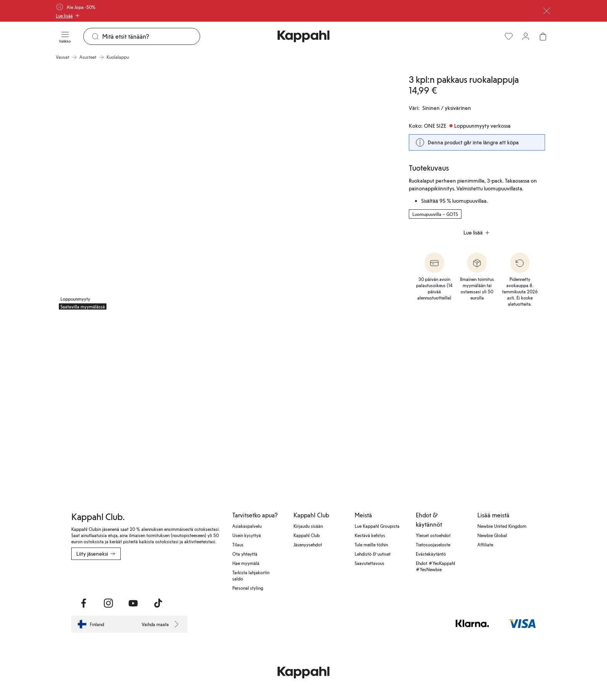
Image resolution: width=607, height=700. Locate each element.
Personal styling (248, 588)
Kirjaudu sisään (308, 526)
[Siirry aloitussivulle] (303, 36)
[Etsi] (151, 36)
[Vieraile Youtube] (133, 603)
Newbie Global (492, 535)
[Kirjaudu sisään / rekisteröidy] (526, 36)
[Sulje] (547, 11)
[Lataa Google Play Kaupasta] (155, 577)
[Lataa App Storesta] (99, 577)
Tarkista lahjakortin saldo (251, 575)
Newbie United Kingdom (502, 526)
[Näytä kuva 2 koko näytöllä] (310, 189)
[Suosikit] (509, 36)
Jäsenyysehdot (308, 544)
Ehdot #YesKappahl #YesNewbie (436, 566)
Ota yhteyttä (245, 554)
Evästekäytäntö (431, 554)
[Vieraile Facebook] (84, 603)
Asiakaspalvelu (247, 526)
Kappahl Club (307, 535)
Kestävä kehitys (370, 535)
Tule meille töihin (371, 544)
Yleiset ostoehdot (433, 535)
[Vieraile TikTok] (158, 603)
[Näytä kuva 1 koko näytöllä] (139, 189)
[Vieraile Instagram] (108, 603)
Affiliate (485, 544)
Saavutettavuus (370, 563)
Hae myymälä (246, 563)
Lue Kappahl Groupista (377, 526)
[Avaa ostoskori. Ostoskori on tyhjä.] (543, 36)
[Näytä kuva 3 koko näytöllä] (111, 398)
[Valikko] (65, 36)
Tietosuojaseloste (433, 544)
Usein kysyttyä (247, 535)
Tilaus (238, 544)
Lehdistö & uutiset (373, 554)
